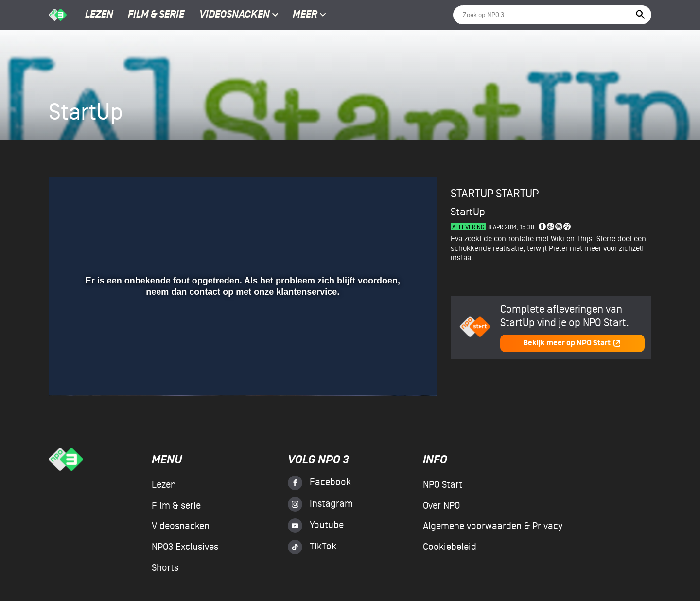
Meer (309, 15)
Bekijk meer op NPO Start (572, 343)
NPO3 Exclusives (185, 547)
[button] (68, 374)
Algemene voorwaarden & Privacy (493, 526)
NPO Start (443, 485)
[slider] (242, 354)
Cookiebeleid (450, 547)
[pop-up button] (398, 374)
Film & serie (156, 15)
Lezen (99, 15)
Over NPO (441, 506)
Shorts (165, 568)
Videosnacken (235, 15)
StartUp (517, 194)
